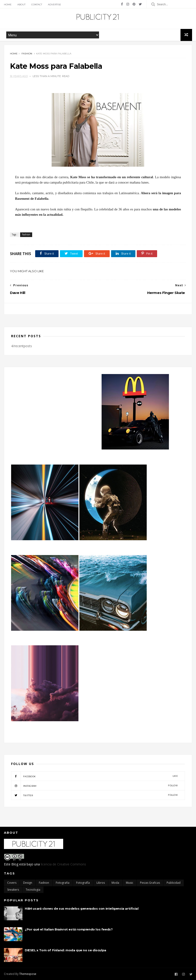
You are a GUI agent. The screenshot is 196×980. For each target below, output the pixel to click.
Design (28, 883)
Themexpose (28, 974)
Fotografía (83, 883)
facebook (94, 776)
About (21, 5)
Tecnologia (33, 890)
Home (8, 5)
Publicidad (174, 883)
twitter (94, 795)
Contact (37, 5)
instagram (94, 786)
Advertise (54, 5)
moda (115, 883)
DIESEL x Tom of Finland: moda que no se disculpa (65, 950)
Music (130, 883)
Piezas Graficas (150, 883)
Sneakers (13, 890)
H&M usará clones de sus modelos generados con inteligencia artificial (82, 908)
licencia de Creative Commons (63, 864)
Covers (12, 883)
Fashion (27, 54)
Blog (15, 864)
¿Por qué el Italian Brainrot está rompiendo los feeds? (69, 929)
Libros (101, 883)
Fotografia (63, 883)
